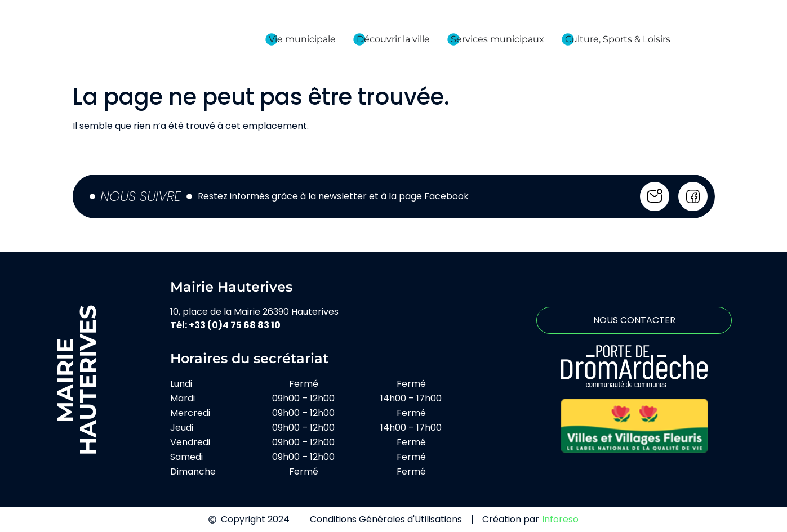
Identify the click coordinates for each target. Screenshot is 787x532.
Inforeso (560, 519)
